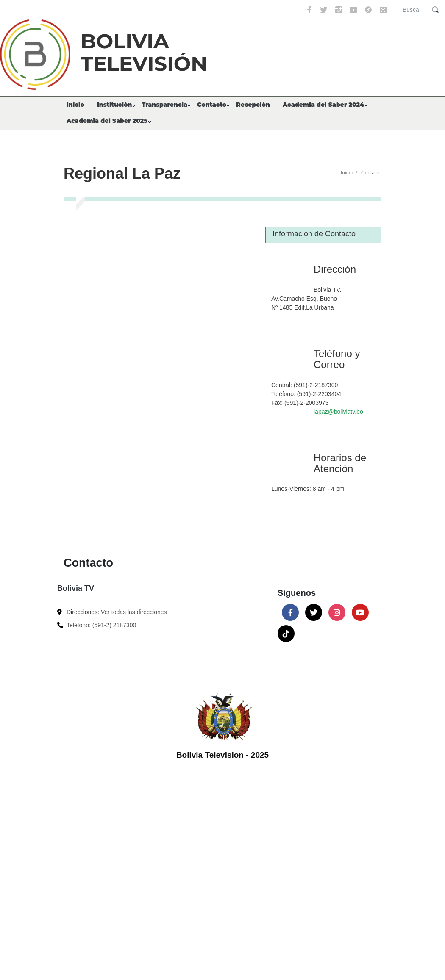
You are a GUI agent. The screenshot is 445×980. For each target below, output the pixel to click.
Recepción (253, 105)
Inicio (75, 105)
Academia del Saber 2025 (107, 121)
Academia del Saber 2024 (323, 105)
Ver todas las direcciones (134, 612)
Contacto (212, 105)
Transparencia (164, 105)
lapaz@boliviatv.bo (338, 412)
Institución (114, 105)
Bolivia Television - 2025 (222, 755)
